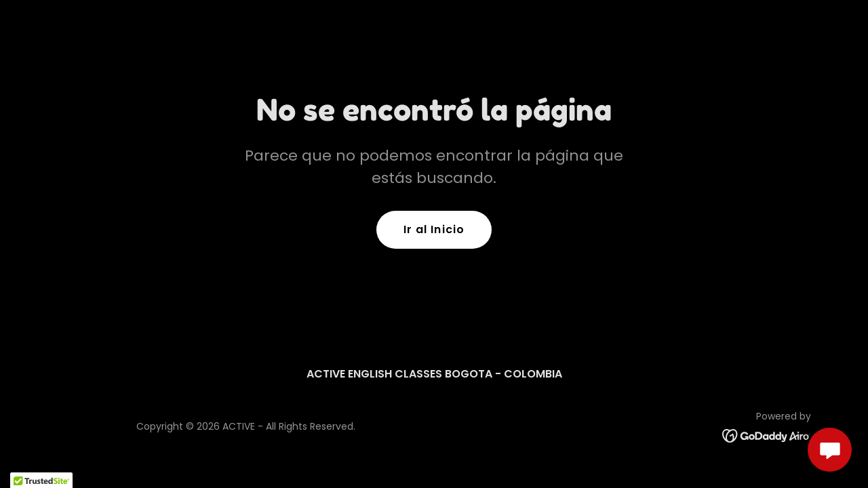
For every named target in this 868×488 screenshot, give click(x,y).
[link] (767, 435)
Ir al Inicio (434, 229)
